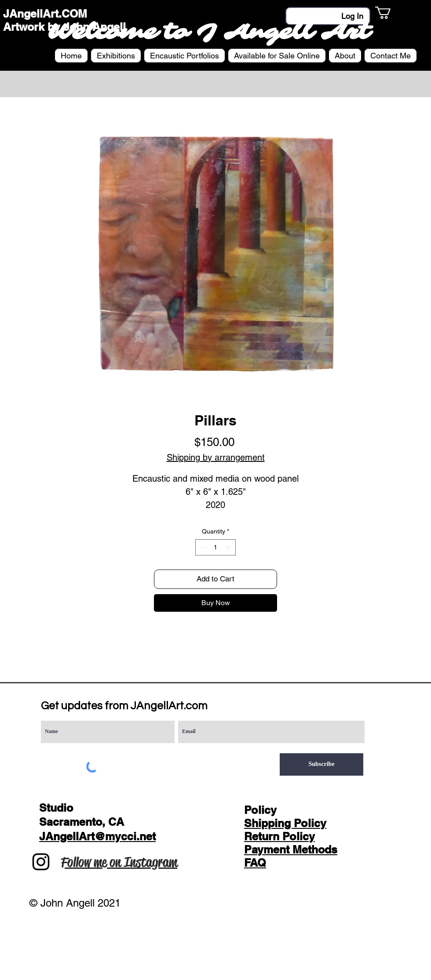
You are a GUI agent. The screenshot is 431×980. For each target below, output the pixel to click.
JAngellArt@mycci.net (97, 836)
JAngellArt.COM (45, 14)
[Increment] (229, 547)
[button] (390, 13)
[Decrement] (202, 547)
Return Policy (279, 836)
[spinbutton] (215, 547)
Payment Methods (291, 849)
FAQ (255, 863)
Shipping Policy (285, 823)
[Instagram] (41, 862)
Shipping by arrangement (216, 457)
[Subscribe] (321, 764)
